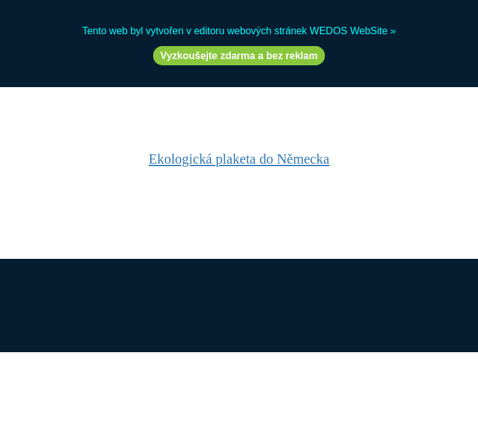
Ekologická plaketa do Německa (239, 159)
